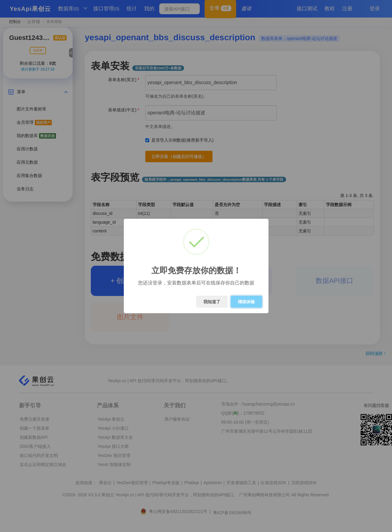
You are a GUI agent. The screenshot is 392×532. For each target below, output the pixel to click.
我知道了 (212, 302)
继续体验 (246, 302)
